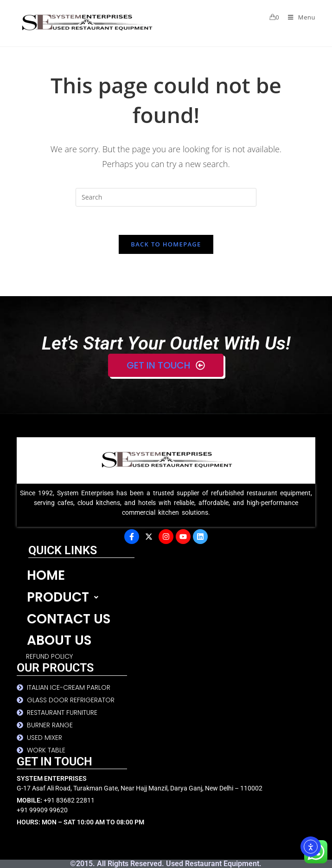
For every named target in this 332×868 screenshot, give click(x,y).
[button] (171, 598)
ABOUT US (59, 640)
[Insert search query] (166, 197)
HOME (46, 575)
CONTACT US (69, 619)
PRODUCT (65, 597)
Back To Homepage (166, 244)
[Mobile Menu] (298, 17)
